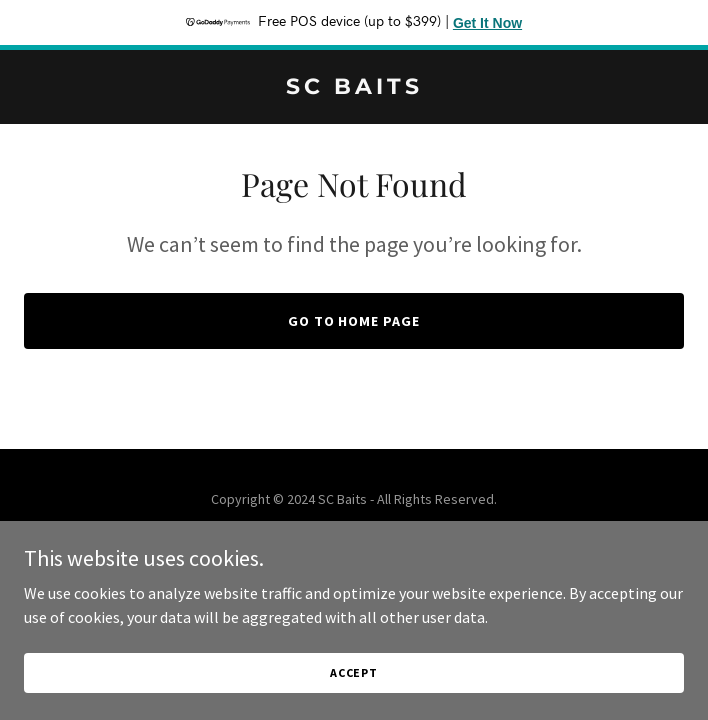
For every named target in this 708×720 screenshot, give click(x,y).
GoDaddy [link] (392, 544)
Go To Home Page (354, 321)
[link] (354, 88)
